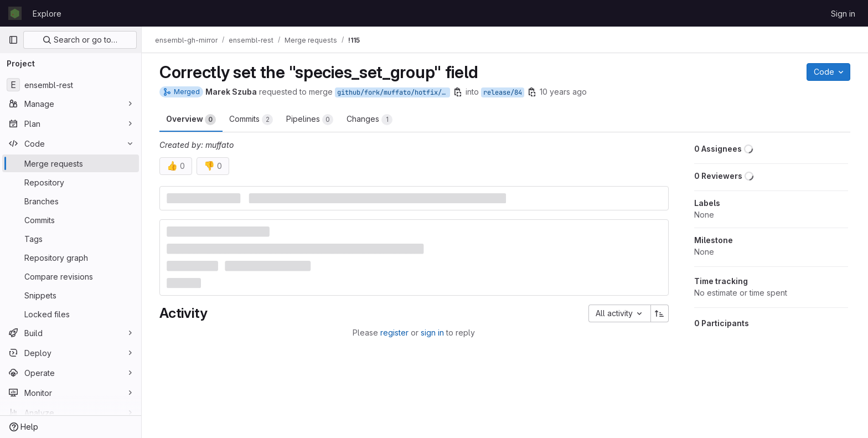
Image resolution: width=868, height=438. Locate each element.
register (394, 333)
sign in (432, 333)
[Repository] (71, 182)
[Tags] (71, 239)
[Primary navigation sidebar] (13, 40)
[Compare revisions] (71, 276)
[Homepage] (15, 13)
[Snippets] (71, 295)
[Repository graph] (71, 257)
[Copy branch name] (458, 92)
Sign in (843, 14)
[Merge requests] (71, 163)
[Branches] (71, 201)
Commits (251, 120)
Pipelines (310, 120)
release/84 (503, 92)
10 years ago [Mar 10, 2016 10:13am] (563, 92)
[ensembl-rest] (71, 85)
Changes (370, 120)
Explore (47, 14)
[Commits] (71, 220)
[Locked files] (71, 314)
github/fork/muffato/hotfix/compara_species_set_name (394, 92)
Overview (191, 120)
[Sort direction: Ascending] (660, 313)
